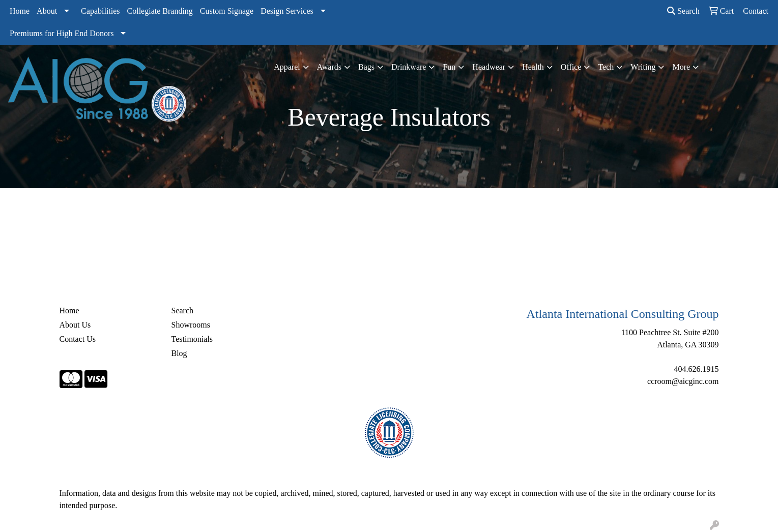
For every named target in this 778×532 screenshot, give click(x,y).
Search (683, 11)
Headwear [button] (489, 67)
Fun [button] (449, 67)
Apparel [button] (287, 67)
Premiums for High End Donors (62, 33)
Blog (179, 353)
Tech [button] (606, 67)
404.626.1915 (697, 369)
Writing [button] (643, 67)
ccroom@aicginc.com (683, 381)
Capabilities (100, 11)
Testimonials (192, 339)
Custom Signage (227, 11)
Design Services (287, 11)
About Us (75, 325)
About (47, 11)
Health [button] (533, 67)
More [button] (681, 67)
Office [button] (571, 67)
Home (20, 11)
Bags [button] (366, 67)
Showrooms (191, 325)
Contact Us (78, 339)
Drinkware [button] (409, 67)
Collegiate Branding (160, 11)
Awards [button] (329, 67)
